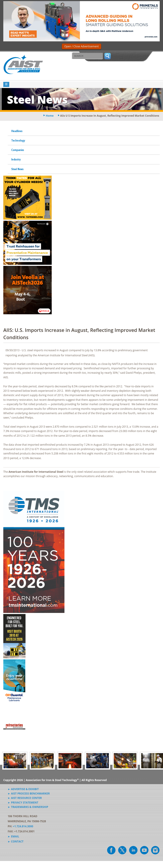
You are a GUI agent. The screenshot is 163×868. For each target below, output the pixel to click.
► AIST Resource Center (25, 798)
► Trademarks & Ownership (28, 807)
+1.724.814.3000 (23, 826)
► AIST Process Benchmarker (29, 794)
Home (50, 116)
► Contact (16, 841)
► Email (13, 836)
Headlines (17, 131)
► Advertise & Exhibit (23, 789)
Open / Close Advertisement (81, 46)
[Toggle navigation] (6, 84)
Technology (18, 140)
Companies (18, 150)
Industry (16, 159)
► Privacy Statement (23, 803)
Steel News (17, 169)
